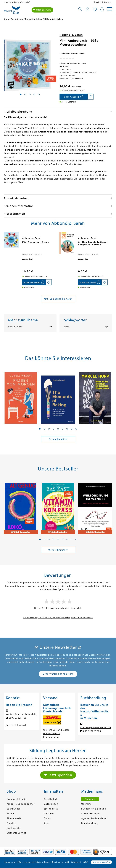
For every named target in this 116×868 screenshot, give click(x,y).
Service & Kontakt (103, 2)
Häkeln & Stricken (15, 327)
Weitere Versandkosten (56, 730)
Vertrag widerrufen (101, 862)
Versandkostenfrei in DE (38, 2)
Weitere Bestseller (58, 550)
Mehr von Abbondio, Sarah (58, 299)
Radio (47, 818)
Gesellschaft (51, 799)
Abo (46, 823)
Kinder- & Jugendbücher (21, 804)
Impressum (10, 862)
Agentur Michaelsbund (94, 818)
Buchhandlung (90, 823)
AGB (86, 862)
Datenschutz (26, 862)
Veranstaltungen (91, 814)
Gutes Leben (51, 804)
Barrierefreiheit (60, 862)
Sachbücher (14, 809)
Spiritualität (51, 809)
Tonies (11, 814)
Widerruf (76, 862)
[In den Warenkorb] (73, 97)
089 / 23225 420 (92, 731)
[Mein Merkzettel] (95, 10)
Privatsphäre (42, 862)
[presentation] (4, 244)
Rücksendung (51, 737)
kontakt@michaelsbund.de (21, 714)
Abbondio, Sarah (71, 35)
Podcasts (49, 814)
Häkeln (67, 327)
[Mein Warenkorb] (102, 9)
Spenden (90, 799)
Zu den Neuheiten (58, 439)
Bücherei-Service (16, 833)
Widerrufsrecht (52, 734)
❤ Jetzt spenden (42, 10)
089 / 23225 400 (18, 718)
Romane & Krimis (16, 799)
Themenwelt (14, 818)
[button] (40, 429)
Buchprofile (14, 828)
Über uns (86, 804)
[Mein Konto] (88, 9)
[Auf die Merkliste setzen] (90, 97)
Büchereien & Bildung (94, 809)
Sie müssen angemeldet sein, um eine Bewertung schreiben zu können (58, 618)
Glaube (11, 823)
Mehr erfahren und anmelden (58, 674)
